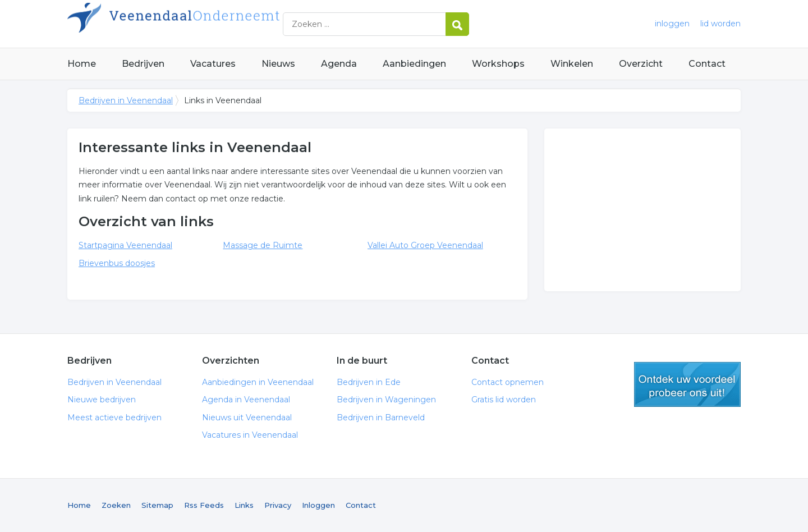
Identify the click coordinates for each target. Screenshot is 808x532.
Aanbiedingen (414, 64)
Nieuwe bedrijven (102, 400)
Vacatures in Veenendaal (250, 435)
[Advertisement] (642, 210)
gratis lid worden (687, 384)
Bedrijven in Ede (369, 382)
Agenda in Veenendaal (246, 400)
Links (244, 505)
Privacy (278, 505)
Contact (707, 64)
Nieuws (278, 64)
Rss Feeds (204, 505)
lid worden (720, 24)
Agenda (339, 64)
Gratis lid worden (504, 400)
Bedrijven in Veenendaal (208, 24)
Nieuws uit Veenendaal (247, 418)
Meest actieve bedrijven (114, 418)
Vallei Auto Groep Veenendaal (425, 245)
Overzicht (641, 64)
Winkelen (572, 64)
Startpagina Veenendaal (125, 245)
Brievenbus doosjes (117, 263)
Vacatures (213, 64)
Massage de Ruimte (263, 245)
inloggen (672, 24)
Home (82, 64)
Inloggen (318, 505)
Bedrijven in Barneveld (381, 418)
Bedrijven (143, 64)
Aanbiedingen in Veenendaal (258, 382)
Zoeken (116, 505)
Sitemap (157, 505)
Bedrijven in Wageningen (386, 400)
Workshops (498, 64)
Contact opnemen (508, 382)
